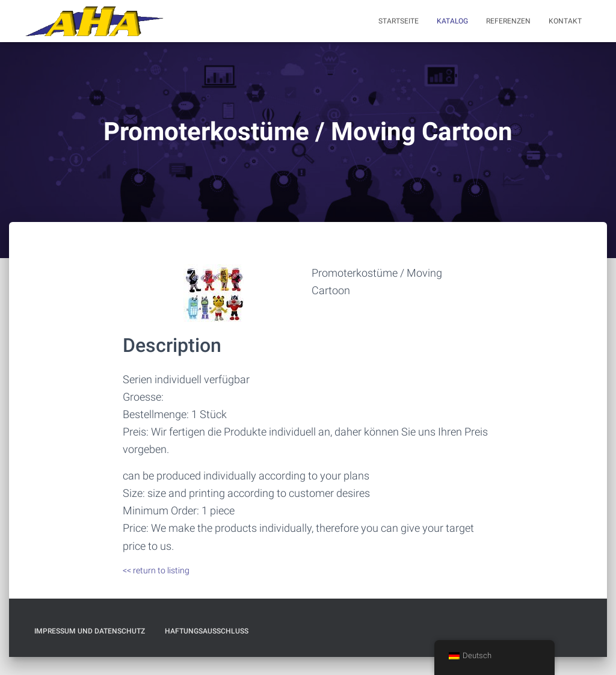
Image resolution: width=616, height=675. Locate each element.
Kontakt (565, 21)
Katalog (452, 21)
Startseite (399, 21)
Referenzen (508, 21)
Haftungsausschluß (207, 631)
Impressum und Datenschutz (90, 631)
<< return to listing (156, 570)
